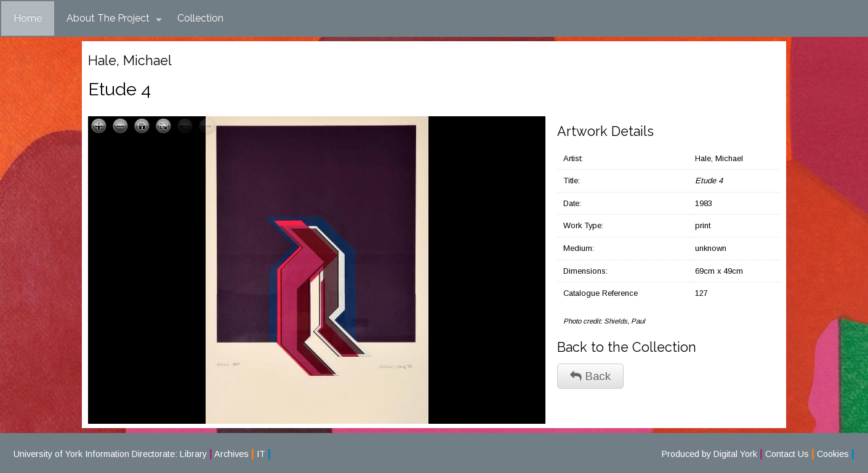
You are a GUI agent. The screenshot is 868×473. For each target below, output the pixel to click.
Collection (200, 18)
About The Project (114, 18)
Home (28, 18)
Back (590, 376)
